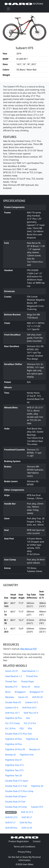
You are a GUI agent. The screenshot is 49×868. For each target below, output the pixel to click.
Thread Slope (27, 681)
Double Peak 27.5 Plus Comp (19, 791)
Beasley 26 (10, 755)
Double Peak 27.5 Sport (17, 781)
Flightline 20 (37, 786)
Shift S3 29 (27, 828)
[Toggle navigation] (8, 9)
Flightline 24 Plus (14, 744)
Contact (38, 841)
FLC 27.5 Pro (30, 723)
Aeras (37, 687)
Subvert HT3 (37, 807)
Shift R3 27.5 (11, 817)
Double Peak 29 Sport (16, 796)
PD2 (22, 728)
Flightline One (27, 755)
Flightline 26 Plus (14, 718)
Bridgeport (20, 692)
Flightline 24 (32, 739)
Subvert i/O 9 (12, 708)
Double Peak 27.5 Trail (16, 786)
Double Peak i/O (13, 702)
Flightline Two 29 (14, 776)
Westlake (10, 697)
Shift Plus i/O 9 (31, 713)
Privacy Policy (26, 852)
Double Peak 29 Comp (16, 807)
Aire (28, 718)
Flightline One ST (14, 760)
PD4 (30, 728)
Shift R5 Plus (26, 823)
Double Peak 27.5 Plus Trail (18, 734)
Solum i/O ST (11, 671)
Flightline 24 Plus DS (15, 749)
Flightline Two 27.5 (14, 770)
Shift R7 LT (10, 823)
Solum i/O (23, 697)
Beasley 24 (34, 749)
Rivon (8, 692)
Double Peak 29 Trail (15, 802)
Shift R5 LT (27, 817)
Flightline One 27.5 (14, 765)
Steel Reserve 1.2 (14, 676)
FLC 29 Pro (10, 728)
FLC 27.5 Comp (12, 723)
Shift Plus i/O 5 (29, 708)
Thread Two (11, 681)
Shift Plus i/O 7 (12, 713)
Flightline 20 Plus (14, 739)
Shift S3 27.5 (27, 812)
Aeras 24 (26, 687)
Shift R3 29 (37, 697)
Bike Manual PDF (28, 649)
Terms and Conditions (26, 846)
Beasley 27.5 (11, 687)
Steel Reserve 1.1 (30, 671)
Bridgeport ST (37, 692)
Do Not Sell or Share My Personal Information (25, 859)
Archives (24, 4)
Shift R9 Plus (11, 828)
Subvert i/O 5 (32, 702)
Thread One (32, 676)
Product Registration (19, 841)
